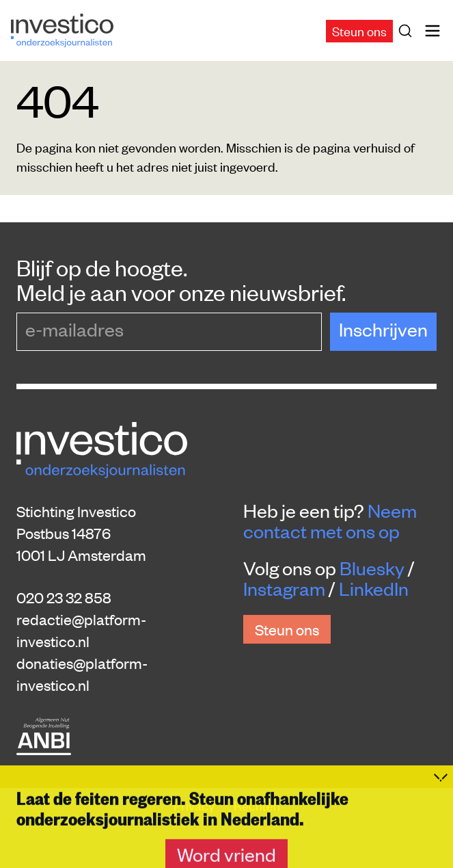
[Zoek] (408, 31)
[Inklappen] (441, 832)
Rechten (257, 805)
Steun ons (359, 30)
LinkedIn (374, 588)
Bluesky (372, 568)
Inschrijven (383, 329)
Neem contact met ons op (330, 521)
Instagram (284, 588)
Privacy (195, 805)
